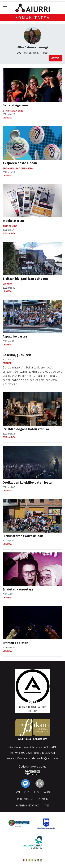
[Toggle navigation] (5, 8)
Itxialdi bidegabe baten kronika (26, 429)
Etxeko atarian (13, 221)
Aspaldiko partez (15, 336)
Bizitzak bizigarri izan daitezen (25, 279)
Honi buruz (22, 792)
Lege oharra (42, 792)
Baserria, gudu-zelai (18, 355)
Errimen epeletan (15, 643)
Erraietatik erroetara (18, 589)
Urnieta (7, 118)
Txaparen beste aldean (20, 163)
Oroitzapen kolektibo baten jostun (28, 482)
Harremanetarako (27, 806)
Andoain (7, 363)
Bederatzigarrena (16, 105)
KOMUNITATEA (33, 18)
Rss (47, 806)
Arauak (43, 799)
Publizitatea (25, 799)
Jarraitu (56, 58)
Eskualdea (9, 233)
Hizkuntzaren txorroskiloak (23, 536)
